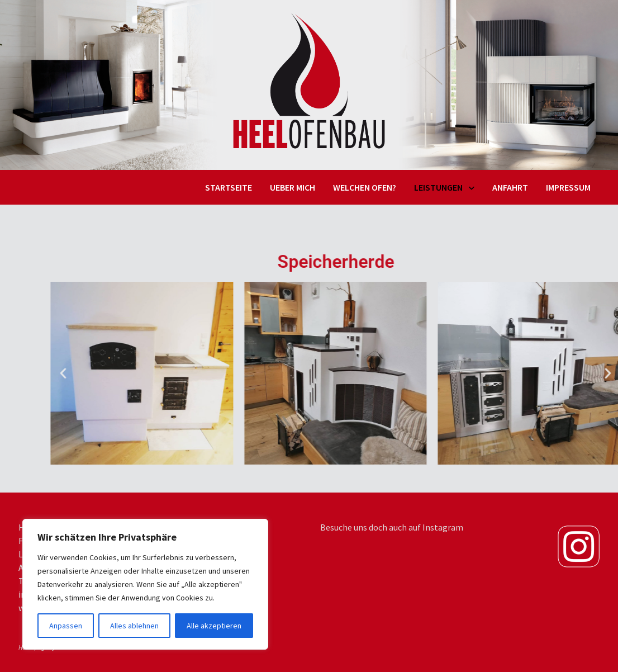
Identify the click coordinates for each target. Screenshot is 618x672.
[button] (109, 373)
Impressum (568, 187)
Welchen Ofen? (365, 187)
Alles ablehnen (134, 626)
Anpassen (66, 626)
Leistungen (438, 187)
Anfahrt (510, 187)
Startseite (229, 187)
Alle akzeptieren (214, 626)
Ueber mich (293, 187)
